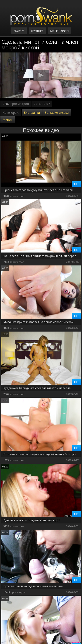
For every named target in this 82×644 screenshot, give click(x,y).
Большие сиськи (57, 113)
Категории (59, 31)
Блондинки (32, 113)
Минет (8, 120)
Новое (19, 31)
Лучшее (37, 31)
